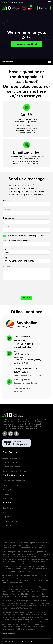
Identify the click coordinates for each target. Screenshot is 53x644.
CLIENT (5, 2)
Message (7, 267)
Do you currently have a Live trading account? (26, 236)
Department (8, 249)
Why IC (6, 512)
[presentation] (27, 288)
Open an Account (10, 462)
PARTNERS (13, 2)
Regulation (7, 517)
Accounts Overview (11, 458)
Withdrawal (7, 498)
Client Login (44, 8)
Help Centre (8, 508)
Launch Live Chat (26, 44)
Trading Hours (9, 490)
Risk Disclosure (24, 571)
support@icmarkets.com (30, 159)
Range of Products (11, 485)
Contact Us (7, 526)
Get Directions (22, 337)
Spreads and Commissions (14, 481)
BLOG (21, 2)
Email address (9, 218)
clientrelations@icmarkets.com (33, 157)
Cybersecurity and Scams (14, 471)
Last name (7, 209)
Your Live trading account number (17, 240)
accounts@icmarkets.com (31, 161)
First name (7, 201)
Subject (6, 258)
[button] (42, 2)
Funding (6, 494)
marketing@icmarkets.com (31, 163)
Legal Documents (10, 521)
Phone (6, 227)
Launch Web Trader (11, 467)
